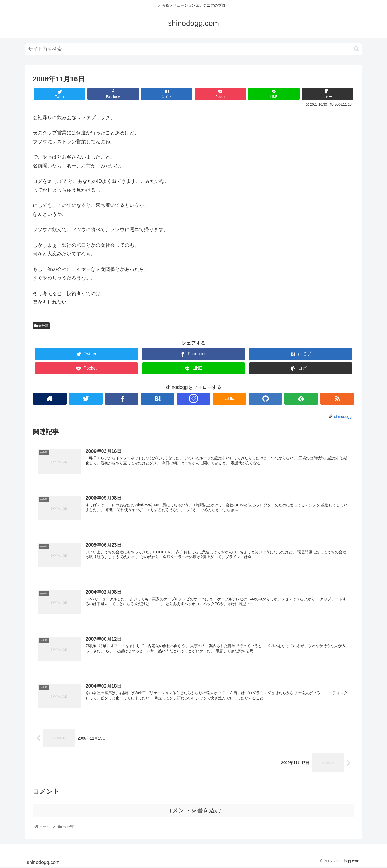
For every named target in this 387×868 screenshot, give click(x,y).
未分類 (41, 326)
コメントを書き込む (194, 811)
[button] (357, 49)
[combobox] (193, 49)
